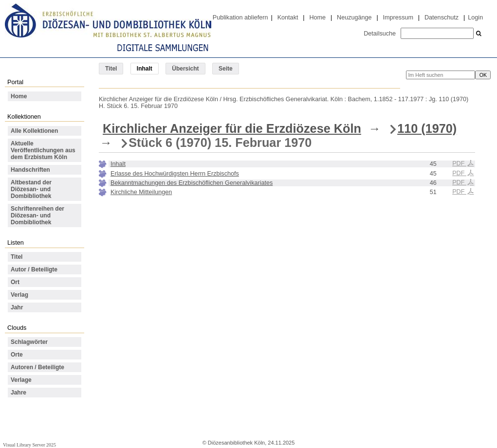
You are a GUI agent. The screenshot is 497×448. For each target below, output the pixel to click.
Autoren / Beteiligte (37, 367)
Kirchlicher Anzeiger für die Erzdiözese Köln (232, 128)
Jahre (18, 393)
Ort (15, 282)
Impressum (398, 18)
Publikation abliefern (240, 18)
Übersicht (185, 69)
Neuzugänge (354, 18)
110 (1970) (427, 128)
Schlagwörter (29, 342)
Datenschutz (442, 18)
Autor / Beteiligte (34, 269)
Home (317, 18)
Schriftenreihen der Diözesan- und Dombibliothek (37, 215)
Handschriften (30, 170)
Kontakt (288, 18)
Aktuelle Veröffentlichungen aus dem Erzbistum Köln (43, 150)
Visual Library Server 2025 (29, 445)
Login (475, 18)
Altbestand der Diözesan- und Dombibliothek (31, 189)
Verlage (21, 380)
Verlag (19, 295)
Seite (226, 69)
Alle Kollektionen (34, 131)
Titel (111, 69)
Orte (17, 355)
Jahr (17, 307)
